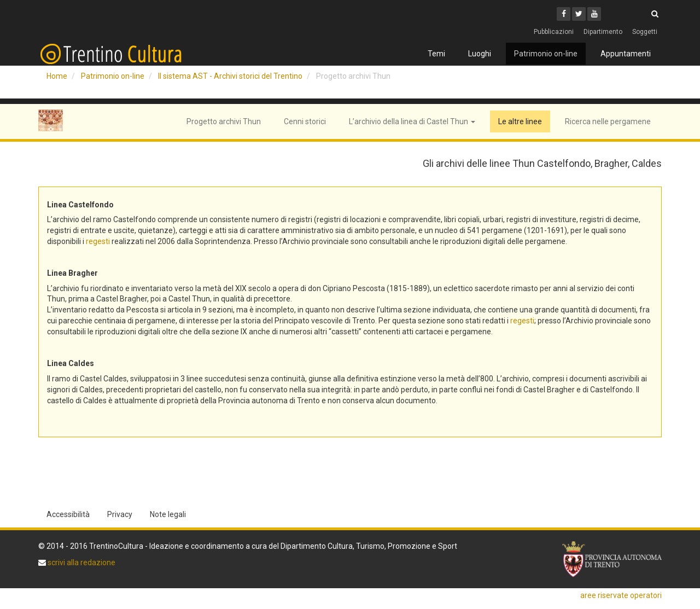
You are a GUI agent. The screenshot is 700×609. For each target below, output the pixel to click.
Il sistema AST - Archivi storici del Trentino (230, 76)
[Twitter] (579, 14)
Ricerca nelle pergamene (608, 121)
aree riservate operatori (621, 595)
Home (57, 76)
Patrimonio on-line (546, 54)
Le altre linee (520, 121)
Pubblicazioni (554, 32)
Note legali (168, 514)
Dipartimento (603, 32)
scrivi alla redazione (81, 562)
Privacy (120, 514)
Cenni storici (305, 121)
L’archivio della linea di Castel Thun (412, 121)
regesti (98, 241)
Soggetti (645, 32)
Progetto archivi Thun (224, 121)
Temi (436, 54)
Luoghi (480, 54)
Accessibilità (68, 514)
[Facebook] (564, 14)
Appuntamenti (626, 54)
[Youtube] (594, 14)
